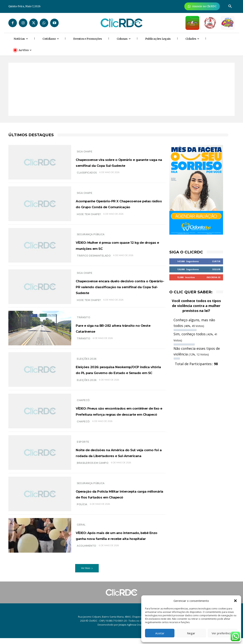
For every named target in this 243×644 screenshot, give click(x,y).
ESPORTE (83, 445)
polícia (82, 513)
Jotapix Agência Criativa (132, 631)
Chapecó (83, 399)
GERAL (81, 528)
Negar (191, 633)
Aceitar (160, 633)
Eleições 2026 (87, 356)
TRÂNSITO (84, 319)
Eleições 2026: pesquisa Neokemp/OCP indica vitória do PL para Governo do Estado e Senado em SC (119, 373)
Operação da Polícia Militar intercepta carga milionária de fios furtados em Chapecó (119, 500)
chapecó (83, 432)
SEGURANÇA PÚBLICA (91, 234)
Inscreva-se (213, 277)
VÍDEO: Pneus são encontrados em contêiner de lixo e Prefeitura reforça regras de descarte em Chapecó (119, 416)
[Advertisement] (121, 89)
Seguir (216, 269)
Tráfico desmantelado (94, 256)
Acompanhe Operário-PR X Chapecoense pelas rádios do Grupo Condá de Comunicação (121, 204)
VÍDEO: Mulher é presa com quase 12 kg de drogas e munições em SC (119, 245)
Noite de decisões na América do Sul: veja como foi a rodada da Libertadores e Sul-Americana (117, 458)
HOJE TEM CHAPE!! (89, 217)
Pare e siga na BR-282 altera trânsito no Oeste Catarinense (113, 330)
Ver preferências (223, 633)
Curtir (216, 261)
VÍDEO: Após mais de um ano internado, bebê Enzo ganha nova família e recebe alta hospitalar (118, 541)
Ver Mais (87, 574)
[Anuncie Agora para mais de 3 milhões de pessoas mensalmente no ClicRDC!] (202, 6)
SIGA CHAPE (85, 148)
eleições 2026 (87, 389)
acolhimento (87, 555)
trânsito (84, 341)
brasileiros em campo (93, 472)
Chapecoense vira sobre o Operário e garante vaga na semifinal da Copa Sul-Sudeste (119, 162)
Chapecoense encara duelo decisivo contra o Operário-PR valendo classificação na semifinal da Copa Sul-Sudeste (118, 288)
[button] (235, 601)
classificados (87, 176)
